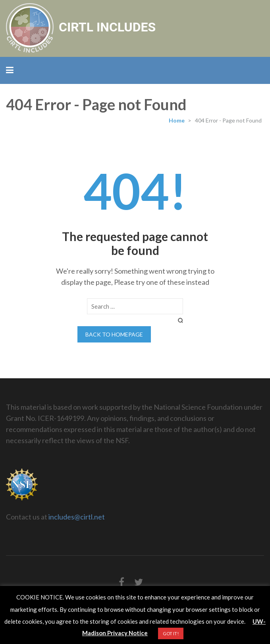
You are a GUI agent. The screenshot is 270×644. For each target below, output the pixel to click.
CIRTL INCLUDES (107, 27)
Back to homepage (114, 334)
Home (177, 120)
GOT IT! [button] (171, 633)
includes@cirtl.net (77, 517)
